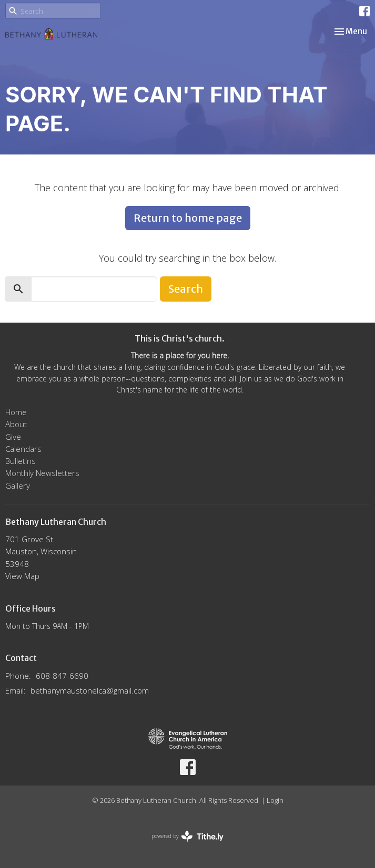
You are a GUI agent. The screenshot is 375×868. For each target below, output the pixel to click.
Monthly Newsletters (42, 473)
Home (16, 412)
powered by (187, 836)
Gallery (18, 485)
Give (13, 437)
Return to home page (188, 218)
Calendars (23, 449)
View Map (22, 576)
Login (275, 800)
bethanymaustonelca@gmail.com (90, 690)
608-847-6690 (62, 676)
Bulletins (21, 461)
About (16, 424)
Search (186, 289)
